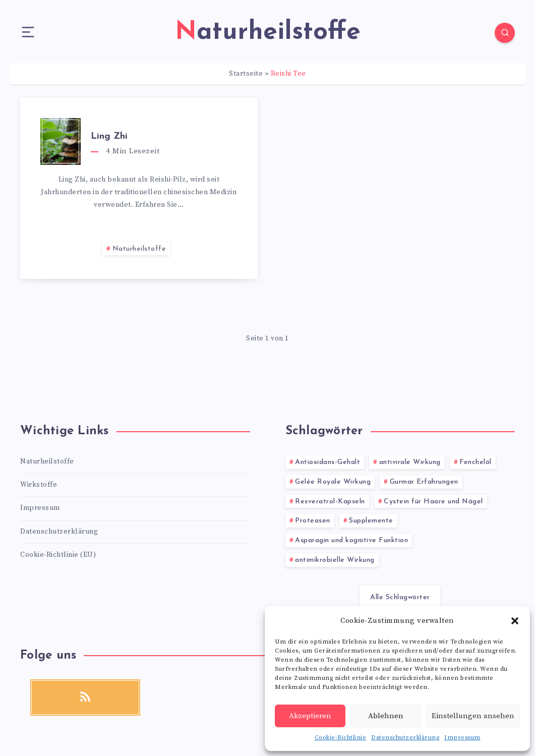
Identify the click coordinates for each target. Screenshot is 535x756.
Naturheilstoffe (139, 249)
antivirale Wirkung (410, 462)
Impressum (462, 738)
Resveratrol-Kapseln (330, 502)
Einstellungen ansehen (473, 716)
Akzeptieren (310, 716)
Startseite (246, 74)
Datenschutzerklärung (405, 738)
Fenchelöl (475, 462)
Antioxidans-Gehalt (328, 462)
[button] (515, 621)
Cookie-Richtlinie (341, 738)
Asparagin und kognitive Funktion (351, 540)
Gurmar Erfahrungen (424, 482)
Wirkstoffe (39, 485)
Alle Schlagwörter (400, 597)
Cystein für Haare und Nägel (433, 502)
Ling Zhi (109, 136)
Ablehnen (386, 716)
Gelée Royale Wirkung (333, 482)
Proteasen (313, 521)
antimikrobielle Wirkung (335, 560)
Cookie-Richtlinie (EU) (58, 555)
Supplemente (371, 521)
